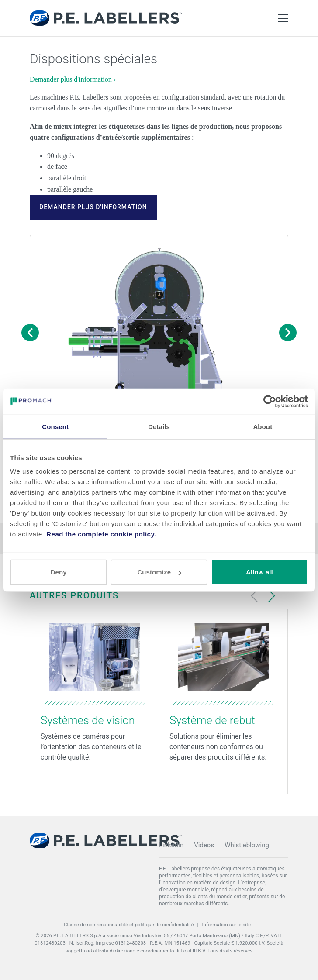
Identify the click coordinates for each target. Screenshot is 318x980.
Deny (59, 572)
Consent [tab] (55, 426)
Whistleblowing (247, 845)
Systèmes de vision (88, 720)
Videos (204, 845)
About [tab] (263, 426)
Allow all (259, 572)
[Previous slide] (255, 596)
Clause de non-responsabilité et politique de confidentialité (129, 925)
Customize (159, 572)
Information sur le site (226, 925)
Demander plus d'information (93, 207)
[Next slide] (271, 596)
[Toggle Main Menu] (283, 18)
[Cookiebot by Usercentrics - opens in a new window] (270, 401)
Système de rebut (212, 720)
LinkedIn (171, 845)
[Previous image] (30, 333)
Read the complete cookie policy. (101, 534)
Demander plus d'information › (73, 79)
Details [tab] (159, 426)
